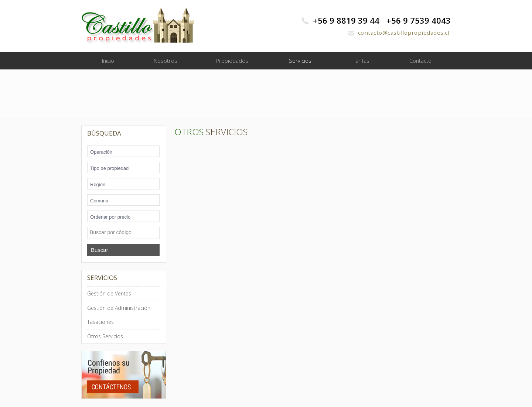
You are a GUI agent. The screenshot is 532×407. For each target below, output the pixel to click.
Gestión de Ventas (109, 294)
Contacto (420, 61)
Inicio (108, 61)
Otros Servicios (105, 337)
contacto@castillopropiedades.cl (398, 33)
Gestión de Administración (119, 308)
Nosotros (166, 61)
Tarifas (361, 61)
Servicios (300, 61)
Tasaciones (100, 323)
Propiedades (232, 61)
